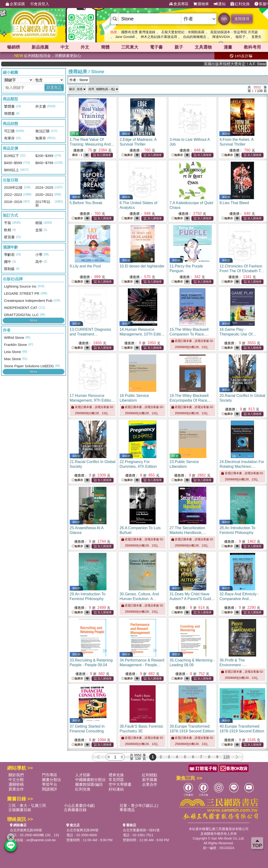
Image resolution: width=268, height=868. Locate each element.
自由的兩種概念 (195, 37)
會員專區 (179, 4)
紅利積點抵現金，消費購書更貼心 (48, 56)
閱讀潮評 (50, 789)
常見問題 (116, 780)
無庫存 (127, 155)
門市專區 (50, 775)
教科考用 (252, 47)
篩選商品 (54, 88)
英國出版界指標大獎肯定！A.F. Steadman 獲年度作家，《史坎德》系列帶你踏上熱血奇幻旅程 (248, 64)
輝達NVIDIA (222, 37)
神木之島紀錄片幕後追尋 (159, 37)
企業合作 (150, 784)
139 (226, 757)
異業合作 (16, 789)
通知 (220, 4)
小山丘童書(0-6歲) (79, 806)
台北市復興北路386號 (26, 830)
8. (234, 203)
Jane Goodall (125, 37)
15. (191, 334)
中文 (65, 47)
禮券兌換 (116, 775)
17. (93, 400)
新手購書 (150, 780)
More (33, 320)
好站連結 (116, 789)
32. (239, 599)
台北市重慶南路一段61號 (141, 830)
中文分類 (16, 780)
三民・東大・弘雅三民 (27, 806)
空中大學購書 (120, 784)
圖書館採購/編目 (89, 784)
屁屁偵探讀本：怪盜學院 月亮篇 (234, 32)
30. (139, 599)
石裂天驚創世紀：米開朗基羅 (183, 32)
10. (142, 266)
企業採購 (15, 4)
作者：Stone (79, 80)
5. (86, 203)
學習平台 (50, 784)
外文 (85, 47)
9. (85, 266)
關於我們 (16, 775)
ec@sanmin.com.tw (41, 840)
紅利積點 (150, 775)
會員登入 (39, 4)
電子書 (156, 47)
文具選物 (203, 47)
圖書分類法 (51, 780)
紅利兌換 (240, 4)
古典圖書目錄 (75, 810)
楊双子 (240, 37)
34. (142, 665)
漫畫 (228, 47)
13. (90, 334)
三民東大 (130, 47)
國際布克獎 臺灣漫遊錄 (138, 32)
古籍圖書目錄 (20, 810)
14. (142, 334)
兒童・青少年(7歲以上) (139, 806)
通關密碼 (16, 784)
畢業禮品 (127, 810)
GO (224, 19)
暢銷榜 (14, 47)
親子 (179, 47)
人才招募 (83, 775)
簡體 (105, 47)
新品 (40, 47)
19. (191, 400)
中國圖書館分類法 (90, 780)
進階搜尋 (242, 19)
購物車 (201, 4)
